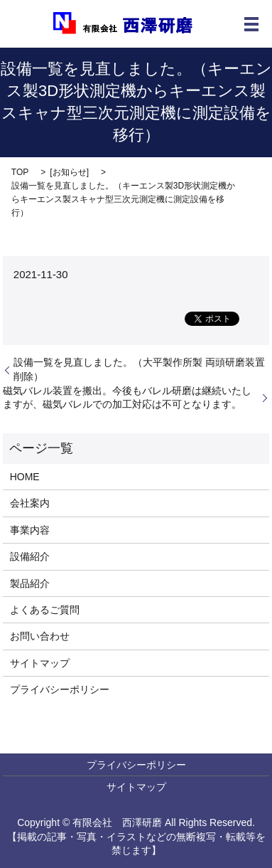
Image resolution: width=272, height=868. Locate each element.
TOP (20, 172)
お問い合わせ (40, 636)
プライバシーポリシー (60, 689)
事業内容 (30, 530)
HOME (25, 477)
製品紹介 (30, 583)
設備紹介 (30, 556)
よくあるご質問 (45, 610)
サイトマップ (40, 663)
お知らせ (70, 172)
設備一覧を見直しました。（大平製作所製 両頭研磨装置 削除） (139, 369)
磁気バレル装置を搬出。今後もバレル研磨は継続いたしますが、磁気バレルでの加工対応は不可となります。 (127, 398)
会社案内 (30, 503)
